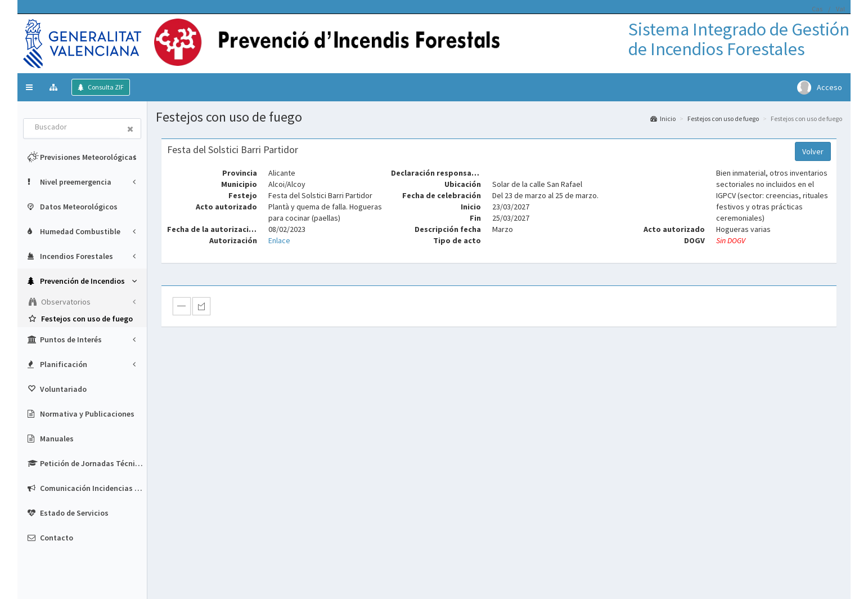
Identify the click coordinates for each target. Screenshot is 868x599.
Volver (813, 151)
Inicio (663, 119)
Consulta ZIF (105, 87)
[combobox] (72, 128)
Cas (817, 9)
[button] (29, 87)
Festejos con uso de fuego (723, 119)
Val (840, 9)
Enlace (279, 240)
